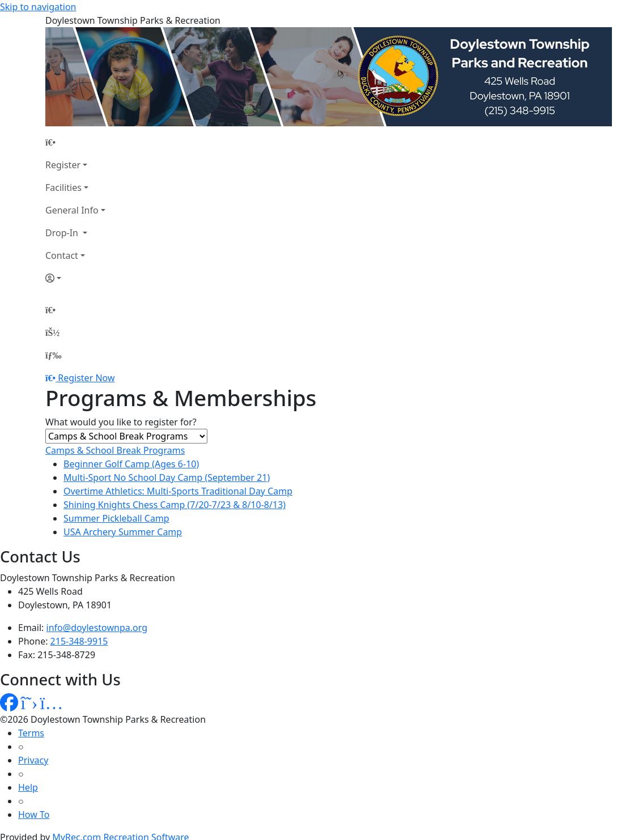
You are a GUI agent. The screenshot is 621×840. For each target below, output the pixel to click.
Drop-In (63, 233)
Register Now (86, 378)
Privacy (33, 760)
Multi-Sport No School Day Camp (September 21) (167, 477)
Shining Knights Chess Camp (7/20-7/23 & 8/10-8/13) (175, 505)
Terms (31, 733)
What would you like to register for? (121, 422)
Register (63, 165)
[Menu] (53, 355)
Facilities (63, 187)
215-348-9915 (79, 641)
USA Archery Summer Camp (123, 532)
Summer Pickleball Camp (116, 518)
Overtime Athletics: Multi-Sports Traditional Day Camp (178, 491)
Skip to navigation (38, 7)
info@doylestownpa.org (97, 628)
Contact (62, 255)
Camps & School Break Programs (115, 450)
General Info (72, 210)
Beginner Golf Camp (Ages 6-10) (131, 464)
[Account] (75, 278)
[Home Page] (75, 142)
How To (34, 815)
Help (28, 787)
